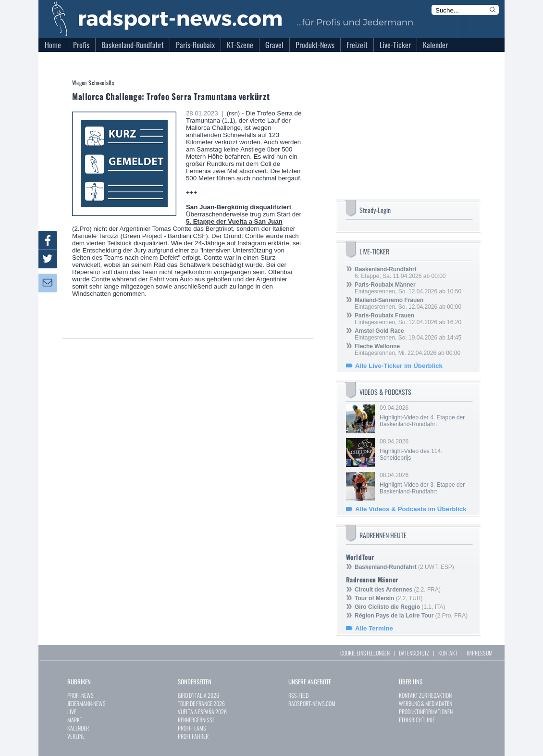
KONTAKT (448, 653)
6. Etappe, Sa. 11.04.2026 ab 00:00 (400, 273)
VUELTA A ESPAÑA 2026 (202, 712)
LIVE (72, 712)
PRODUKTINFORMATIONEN (426, 712)
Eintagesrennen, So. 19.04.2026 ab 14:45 (408, 334)
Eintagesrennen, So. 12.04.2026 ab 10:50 (408, 288)
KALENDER (78, 728)
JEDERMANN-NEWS (86, 703)
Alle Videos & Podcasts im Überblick (411, 509)
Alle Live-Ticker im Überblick (399, 366)
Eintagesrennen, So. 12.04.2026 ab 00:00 (408, 303)
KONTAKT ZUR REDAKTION (425, 695)
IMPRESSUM (480, 653)
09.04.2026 (425, 416)
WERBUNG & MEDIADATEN (426, 703)
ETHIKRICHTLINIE (417, 720)
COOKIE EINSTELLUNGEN (365, 653)
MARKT (75, 720)
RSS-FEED (298, 695)
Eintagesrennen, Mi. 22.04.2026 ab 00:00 (407, 350)
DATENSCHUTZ (414, 653)
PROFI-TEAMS (192, 728)
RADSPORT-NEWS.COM (312, 703)
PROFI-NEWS (80, 695)
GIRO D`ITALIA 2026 (198, 695)
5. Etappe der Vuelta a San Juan (234, 221)
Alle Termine (374, 628)
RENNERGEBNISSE (196, 720)
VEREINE (76, 736)
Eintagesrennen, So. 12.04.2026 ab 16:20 (408, 319)
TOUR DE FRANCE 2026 (201, 703)
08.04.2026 (425, 450)
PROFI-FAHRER (193, 736)
